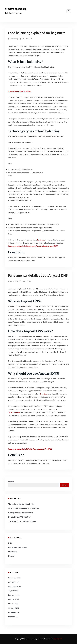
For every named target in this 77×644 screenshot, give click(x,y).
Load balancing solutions (18, 547)
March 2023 (13, 604)
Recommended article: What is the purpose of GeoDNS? (30, 449)
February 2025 (14, 582)
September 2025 (15, 578)
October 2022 (14, 617)
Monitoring (13, 552)
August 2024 (13, 591)
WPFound (58, 639)
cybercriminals (14, 412)
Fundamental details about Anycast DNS (38, 275)
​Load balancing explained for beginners (37, 33)
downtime (44, 394)
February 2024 (14, 595)
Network (12, 556)
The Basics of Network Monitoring (21, 504)
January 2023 (14, 608)
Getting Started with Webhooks (21, 513)
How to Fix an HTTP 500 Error (20, 517)
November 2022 (15, 612)
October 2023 (14, 599)
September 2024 (15, 586)
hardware (41, 240)
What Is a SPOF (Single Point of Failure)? (24, 508)
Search (11, 481)
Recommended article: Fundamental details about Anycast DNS (33, 246)
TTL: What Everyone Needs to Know (22, 521)
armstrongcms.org (16, 9)
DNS (10, 543)
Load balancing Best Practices (20, 91)
